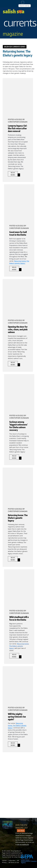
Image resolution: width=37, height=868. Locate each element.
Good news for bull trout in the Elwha (18, 233)
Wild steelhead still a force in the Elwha (19, 618)
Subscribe (12, 860)
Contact (4, 860)
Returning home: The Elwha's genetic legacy (18, 518)
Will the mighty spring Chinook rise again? (17, 717)
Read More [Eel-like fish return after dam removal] (13, 174)
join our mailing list (23, 844)
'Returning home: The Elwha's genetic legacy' (19, 646)
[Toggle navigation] (23, 2)
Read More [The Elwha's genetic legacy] (13, 559)
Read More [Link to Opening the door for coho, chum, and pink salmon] (13, 364)
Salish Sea (20, 22)
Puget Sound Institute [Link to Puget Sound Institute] (9, 855)
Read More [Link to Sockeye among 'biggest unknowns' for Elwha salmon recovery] (14, 457)
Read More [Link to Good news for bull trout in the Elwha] (14, 268)
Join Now (21, 831)
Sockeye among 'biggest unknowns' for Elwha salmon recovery (18, 426)
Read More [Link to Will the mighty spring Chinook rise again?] (13, 744)
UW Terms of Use (14, 862)
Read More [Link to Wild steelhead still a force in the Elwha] (14, 656)
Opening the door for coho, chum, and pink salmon (18, 329)
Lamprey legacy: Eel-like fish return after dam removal (18, 128)
